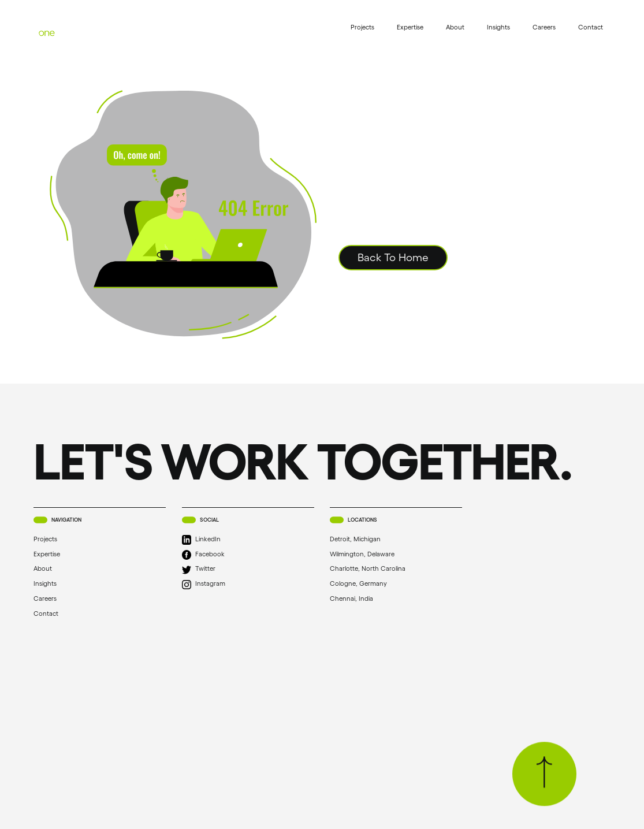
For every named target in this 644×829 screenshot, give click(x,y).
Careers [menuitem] (544, 27)
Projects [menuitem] (362, 27)
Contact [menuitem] (591, 27)
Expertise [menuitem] (410, 27)
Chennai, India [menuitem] (363, 599)
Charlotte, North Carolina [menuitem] (379, 569)
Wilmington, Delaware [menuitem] (374, 554)
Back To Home (393, 257)
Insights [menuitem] (498, 27)
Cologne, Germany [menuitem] (370, 584)
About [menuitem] (455, 27)
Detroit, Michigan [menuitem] (367, 539)
